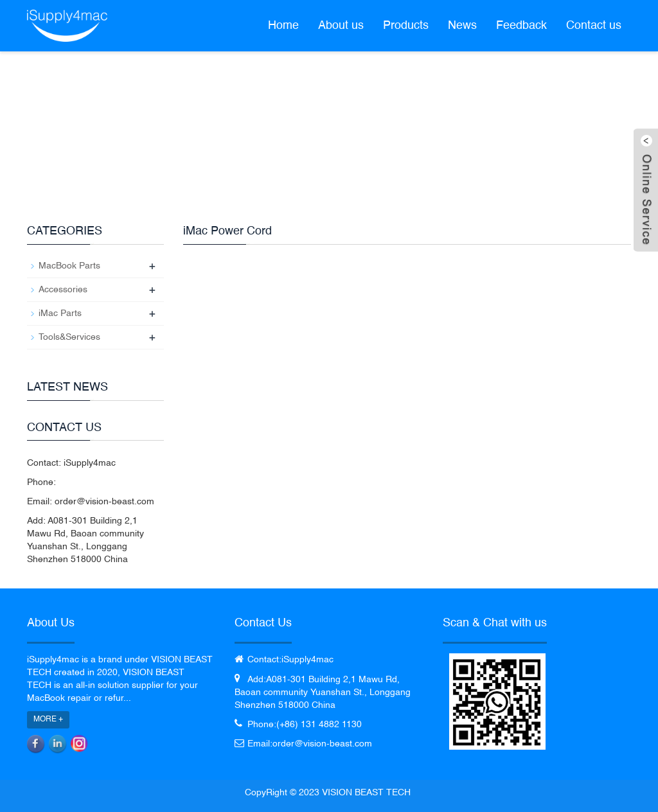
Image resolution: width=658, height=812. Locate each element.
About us (341, 26)
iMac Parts (60, 313)
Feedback (521, 26)
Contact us (594, 26)
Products (406, 26)
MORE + (48, 719)
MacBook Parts (69, 266)
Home (283, 26)
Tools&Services (69, 337)
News (462, 26)
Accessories (63, 290)
